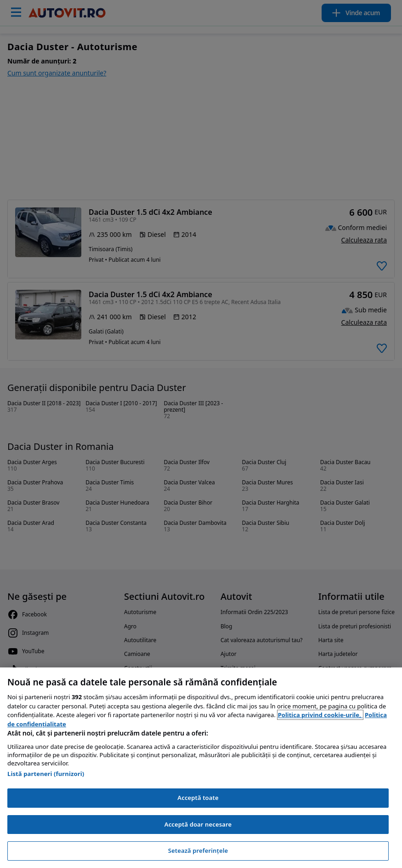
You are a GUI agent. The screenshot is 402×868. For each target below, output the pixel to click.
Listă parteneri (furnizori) (46, 774)
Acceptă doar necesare (198, 824)
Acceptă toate (198, 798)
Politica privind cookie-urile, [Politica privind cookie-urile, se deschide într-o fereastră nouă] (320, 715)
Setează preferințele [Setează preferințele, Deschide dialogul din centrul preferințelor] (198, 851)
